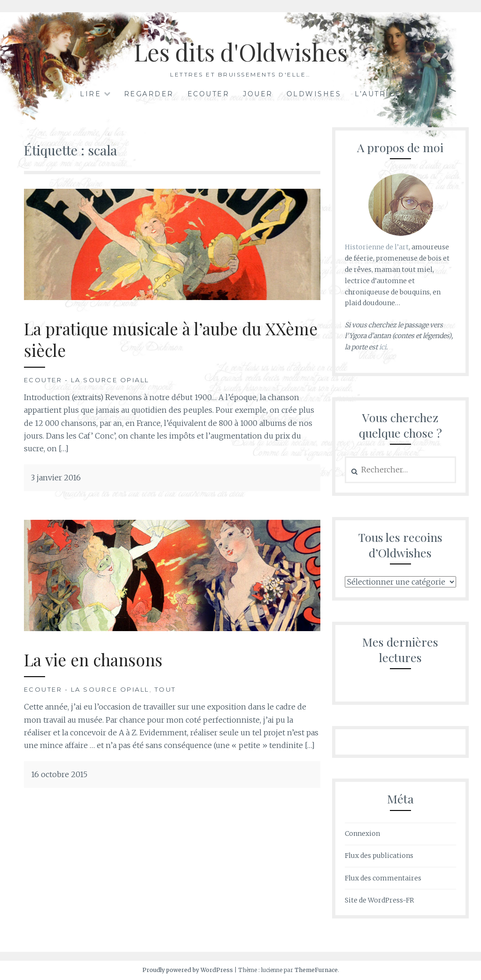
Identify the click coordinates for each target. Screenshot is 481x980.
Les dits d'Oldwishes (241, 52)
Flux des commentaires (383, 878)
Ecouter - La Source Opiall (87, 380)
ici (383, 347)
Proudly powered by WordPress (188, 970)
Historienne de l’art (377, 247)
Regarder (149, 94)
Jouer (258, 94)
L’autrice (378, 94)
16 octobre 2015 (59, 774)
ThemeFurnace (316, 970)
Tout (165, 689)
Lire (90, 94)
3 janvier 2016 (56, 478)
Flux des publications (379, 856)
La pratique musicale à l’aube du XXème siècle (171, 339)
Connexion (362, 833)
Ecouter (209, 94)
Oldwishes (314, 94)
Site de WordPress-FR (379, 900)
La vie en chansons (93, 660)
